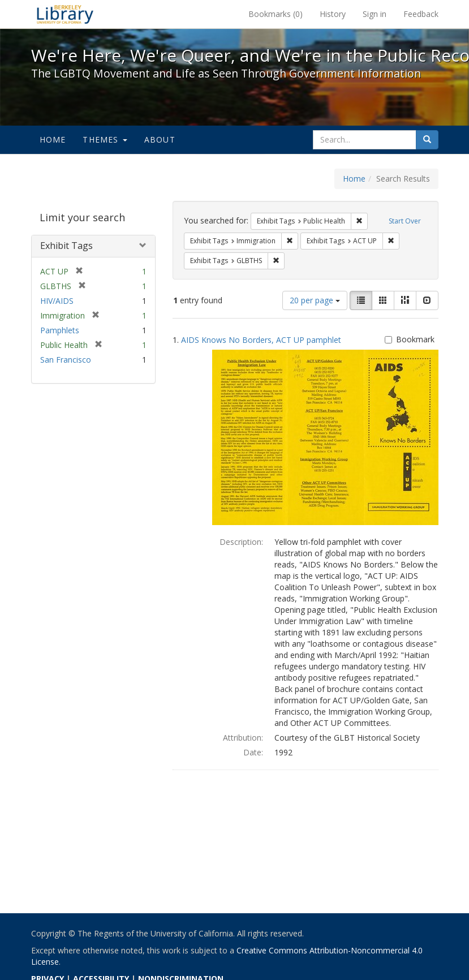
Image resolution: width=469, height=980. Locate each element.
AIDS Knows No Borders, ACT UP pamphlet (261, 340)
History (333, 14)
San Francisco (66, 360)
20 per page (315, 300)
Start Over (405, 221)
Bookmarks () (276, 14)
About (160, 139)
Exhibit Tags (66, 246)
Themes (105, 139)
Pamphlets (60, 330)
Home (53, 139)
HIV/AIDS (57, 301)
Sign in (375, 14)
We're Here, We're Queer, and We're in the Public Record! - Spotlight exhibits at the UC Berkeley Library (65, 14)
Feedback (421, 14)
